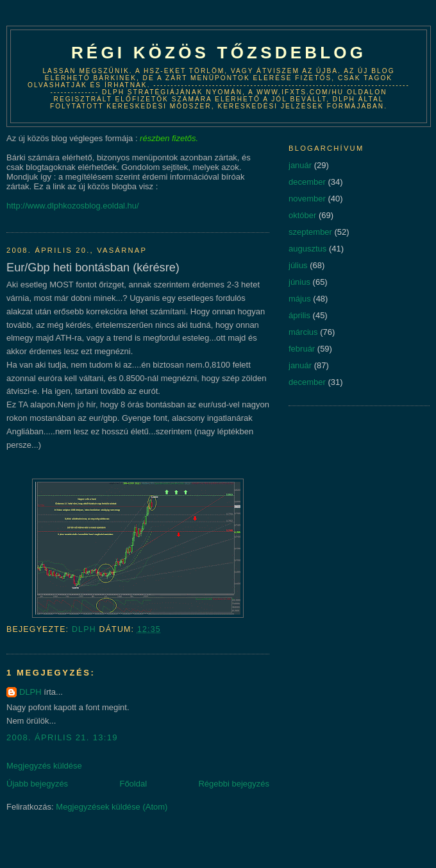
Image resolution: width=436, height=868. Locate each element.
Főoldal (133, 784)
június (299, 282)
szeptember (310, 232)
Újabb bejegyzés (37, 784)
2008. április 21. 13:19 (62, 737)
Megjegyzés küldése (44, 766)
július (298, 265)
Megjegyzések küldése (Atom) (112, 807)
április (299, 315)
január (300, 165)
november (307, 199)
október (302, 215)
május (300, 299)
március (303, 332)
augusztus (307, 249)
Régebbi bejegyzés (234, 784)
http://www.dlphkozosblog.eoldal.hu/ (73, 206)
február (302, 349)
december (307, 182)
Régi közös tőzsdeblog (219, 53)
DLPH (30, 692)
